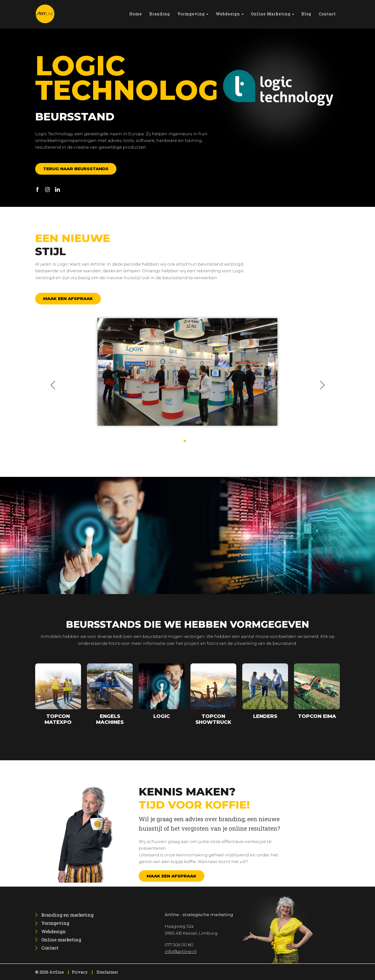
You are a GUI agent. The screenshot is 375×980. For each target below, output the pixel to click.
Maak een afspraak (68, 299)
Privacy (80, 972)
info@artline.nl (181, 952)
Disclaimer (107, 972)
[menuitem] (136, 14)
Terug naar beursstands (76, 169)
